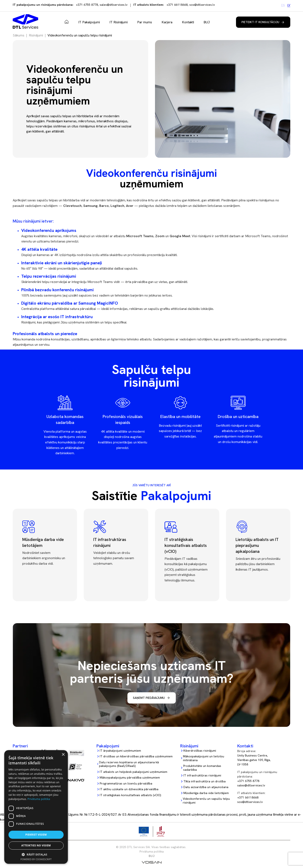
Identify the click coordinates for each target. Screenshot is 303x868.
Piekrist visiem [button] (36, 835)
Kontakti (188, 22)
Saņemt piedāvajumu (149, 698)
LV (289, 5)
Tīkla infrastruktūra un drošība (205, 781)
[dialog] (36, 807)
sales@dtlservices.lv (114, 5)
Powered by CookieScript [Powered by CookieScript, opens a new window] (36, 859)
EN (283, 5)
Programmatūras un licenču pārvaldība (126, 784)
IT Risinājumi (119, 22)
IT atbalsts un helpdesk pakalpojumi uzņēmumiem (133, 772)
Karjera (167, 22)
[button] (36, 854)
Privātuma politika (152, 851)
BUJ (207, 22)
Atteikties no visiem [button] (36, 845)
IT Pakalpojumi (89, 22)
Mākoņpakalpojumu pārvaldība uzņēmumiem (130, 778)
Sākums (67, 22)
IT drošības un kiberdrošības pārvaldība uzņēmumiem (136, 756)
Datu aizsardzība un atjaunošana (206, 787)
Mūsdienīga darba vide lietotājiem (206, 793)
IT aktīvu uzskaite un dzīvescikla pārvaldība (129, 789)
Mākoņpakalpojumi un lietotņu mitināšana (204, 758)
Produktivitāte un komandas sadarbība (202, 768)
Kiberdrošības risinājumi (200, 751)
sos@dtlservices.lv (202, 5)
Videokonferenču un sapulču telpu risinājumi (206, 801)
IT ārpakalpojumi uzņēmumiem (120, 751)
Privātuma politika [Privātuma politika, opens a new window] (39, 799)
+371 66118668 (177, 5)
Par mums (145, 22)
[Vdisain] (152, 863)
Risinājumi (36, 35)
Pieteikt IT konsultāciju (260, 22)
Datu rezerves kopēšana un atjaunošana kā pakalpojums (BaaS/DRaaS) (129, 764)
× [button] (63, 755)
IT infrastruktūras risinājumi (202, 775)
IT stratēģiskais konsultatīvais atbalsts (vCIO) (130, 795)
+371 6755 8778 (87, 5)
